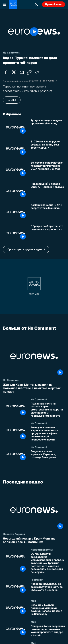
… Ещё (12, 100)
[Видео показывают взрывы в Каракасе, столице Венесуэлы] (48, 456)
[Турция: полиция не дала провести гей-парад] (48, 127)
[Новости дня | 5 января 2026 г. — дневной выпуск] (48, 191)
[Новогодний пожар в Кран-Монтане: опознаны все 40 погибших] (34, 540)
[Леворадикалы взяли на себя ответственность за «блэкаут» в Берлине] (48, 589)
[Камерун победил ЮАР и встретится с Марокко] (48, 212)
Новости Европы (14, 534)
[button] (26, 249)
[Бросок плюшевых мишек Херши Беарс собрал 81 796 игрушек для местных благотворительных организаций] (48, 148)
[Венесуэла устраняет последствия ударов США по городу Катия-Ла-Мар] (48, 170)
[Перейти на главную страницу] (13, 4)
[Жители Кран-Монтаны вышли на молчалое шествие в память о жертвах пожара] (34, 388)
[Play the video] (34, 32)
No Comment (11, 380)
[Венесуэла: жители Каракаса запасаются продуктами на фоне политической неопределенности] (48, 433)
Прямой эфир (54, 4)
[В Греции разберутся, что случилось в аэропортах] (48, 233)
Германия (37, 579)
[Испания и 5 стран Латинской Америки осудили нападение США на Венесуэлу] (48, 610)
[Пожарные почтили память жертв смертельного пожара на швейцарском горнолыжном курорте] (48, 410)
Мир (33, 601)
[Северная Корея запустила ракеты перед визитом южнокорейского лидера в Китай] (48, 631)
